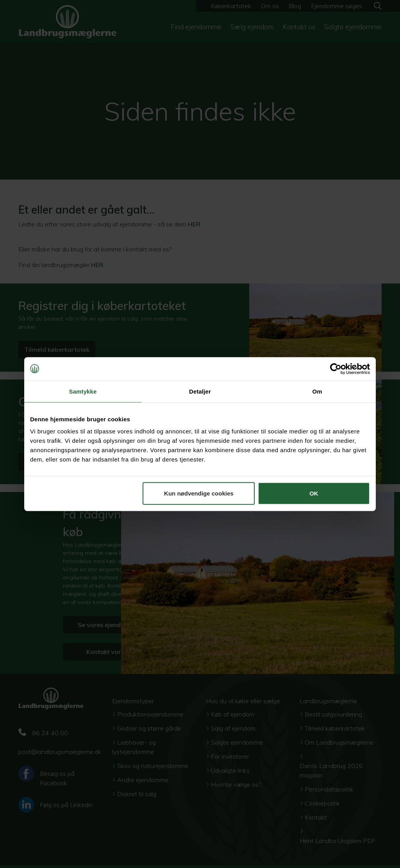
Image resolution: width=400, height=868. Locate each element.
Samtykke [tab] (83, 391)
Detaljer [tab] (200, 391)
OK (314, 493)
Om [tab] (317, 391)
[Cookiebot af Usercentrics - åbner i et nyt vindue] (336, 369)
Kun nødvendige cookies (199, 493)
